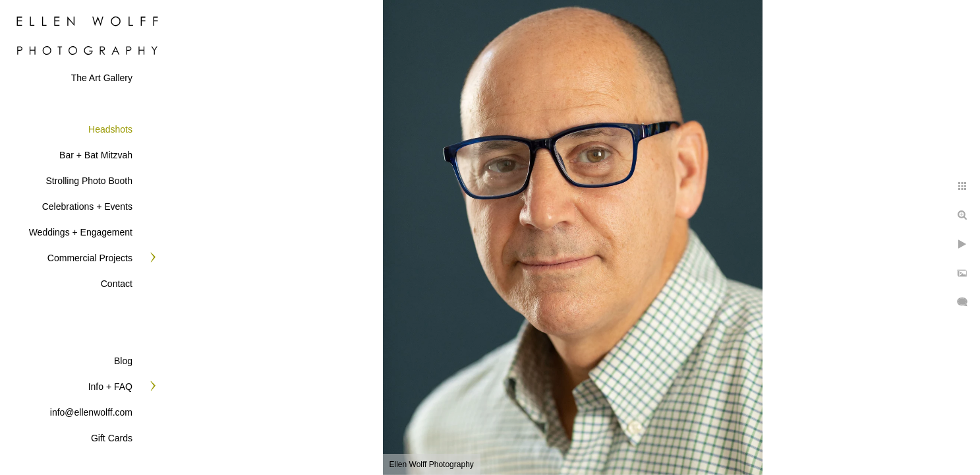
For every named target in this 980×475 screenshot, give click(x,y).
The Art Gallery (102, 78)
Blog (123, 361)
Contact (117, 284)
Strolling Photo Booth (89, 181)
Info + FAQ (110, 387)
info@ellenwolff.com (91, 412)
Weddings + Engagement (81, 232)
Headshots (110, 129)
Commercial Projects (90, 258)
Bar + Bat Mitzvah (96, 155)
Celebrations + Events (87, 206)
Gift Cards (112, 438)
